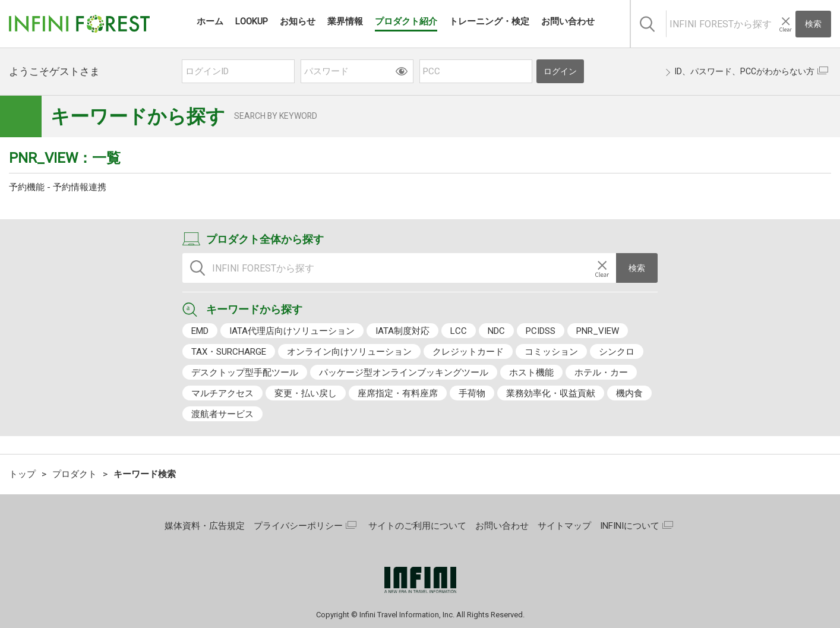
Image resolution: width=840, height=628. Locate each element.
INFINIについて (630, 526)
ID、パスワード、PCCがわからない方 (745, 71)
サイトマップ (564, 526)
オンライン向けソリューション (349, 352)
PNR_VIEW (598, 331)
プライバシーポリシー (298, 526)
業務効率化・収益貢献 (551, 393)
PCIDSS (541, 331)
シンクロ (617, 352)
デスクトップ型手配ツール (245, 373)
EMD (200, 331)
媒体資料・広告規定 (205, 526)
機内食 (629, 393)
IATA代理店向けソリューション (292, 331)
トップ (22, 474)
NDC (496, 331)
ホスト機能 (531, 373)
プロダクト (75, 474)
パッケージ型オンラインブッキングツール (404, 373)
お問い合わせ (502, 526)
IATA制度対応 (402, 331)
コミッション (551, 352)
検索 (813, 24)
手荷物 (472, 393)
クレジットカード (468, 352)
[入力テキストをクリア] (785, 24)
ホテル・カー (601, 373)
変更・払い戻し (306, 393)
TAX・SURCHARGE (229, 352)
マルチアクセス (222, 393)
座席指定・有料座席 (398, 393)
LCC (459, 331)
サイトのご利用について (417, 526)
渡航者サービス (222, 414)
